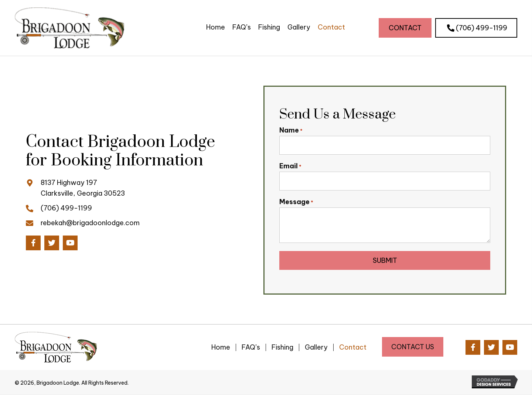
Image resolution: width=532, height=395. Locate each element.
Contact (353, 348)
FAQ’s (251, 348)
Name (291, 130)
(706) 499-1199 (66, 208)
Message (296, 202)
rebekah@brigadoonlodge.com (90, 223)
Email (290, 166)
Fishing (282, 348)
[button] (405, 28)
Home (221, 348)
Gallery (316, 348)
